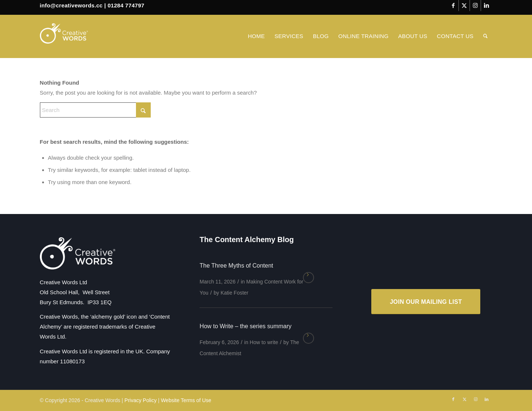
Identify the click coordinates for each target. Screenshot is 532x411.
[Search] (485, 36)
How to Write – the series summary (245, 326)
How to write (264, 342)
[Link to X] (464, 6)
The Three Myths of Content (236, 266)
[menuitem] (256, 36)
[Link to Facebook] (453, 6)
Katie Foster (234, 293)
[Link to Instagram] (475, 6)
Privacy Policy (141, 400)
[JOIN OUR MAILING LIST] (426, 302)
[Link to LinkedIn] (487, 6)
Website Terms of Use (186, 400)
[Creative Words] (64, 36)
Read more (308, 278)
